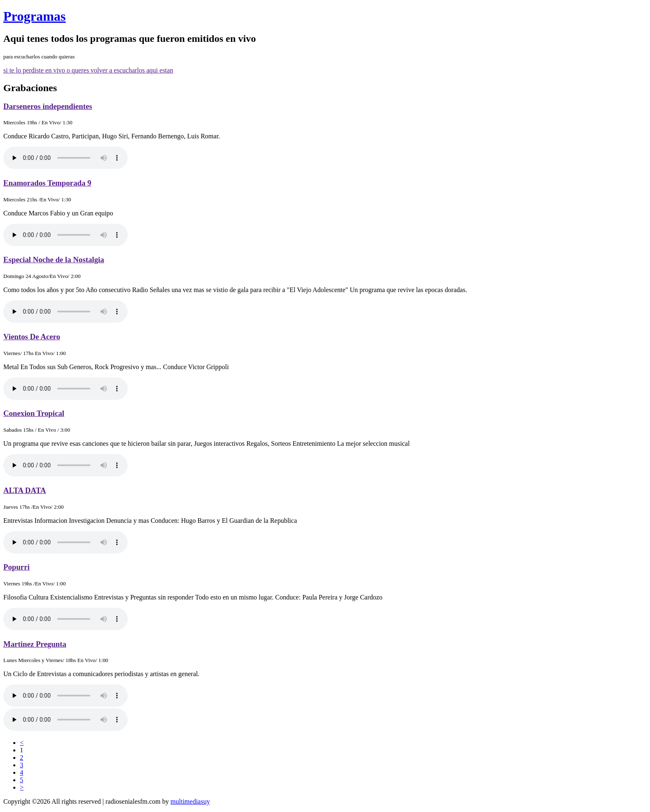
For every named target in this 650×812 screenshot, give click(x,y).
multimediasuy (190, 801)
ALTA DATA (25, 490)
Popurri (16, 567)
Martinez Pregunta (35, 644)
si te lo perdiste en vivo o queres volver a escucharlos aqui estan (88, 70)
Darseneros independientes (48, 106)
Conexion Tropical (34, 413)
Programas (34, 16)
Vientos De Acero (32, 337)
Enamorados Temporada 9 (47, 183)
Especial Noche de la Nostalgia (54, 260)
